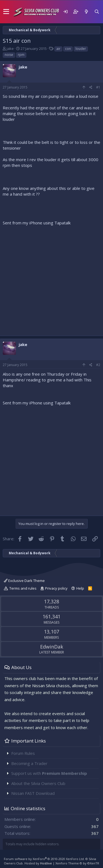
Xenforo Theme (77, 863)
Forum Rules (23, 753)
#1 (98, 87)
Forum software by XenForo (44, 859)
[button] (6, 12)
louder (81, 49)
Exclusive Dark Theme (24, 581)
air (58, 49)
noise (9, 55)
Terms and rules (23, 588)
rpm (21, 55)
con (68, 49)
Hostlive (46, 863)
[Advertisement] (51, 279)
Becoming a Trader (29, 763)
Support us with (49, 773)
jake (10, 48)
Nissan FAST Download (33, 793)
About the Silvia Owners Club (38, 783)
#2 (98, 365)
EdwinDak (52, 647)
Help (80, 588)
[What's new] (86, 12)
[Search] (97, 12)
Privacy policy (56, 588)
